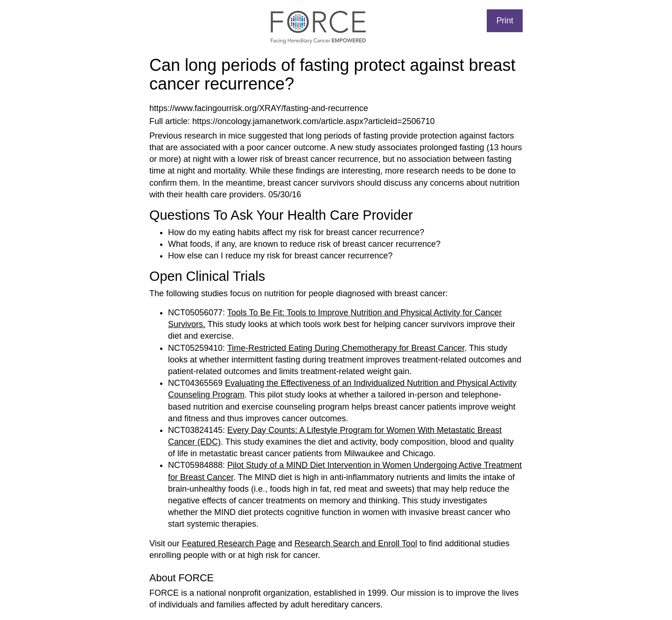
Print (505, 21)
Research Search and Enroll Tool (356, 543)
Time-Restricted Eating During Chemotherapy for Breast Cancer (346, 348)
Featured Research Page (229, 543)
